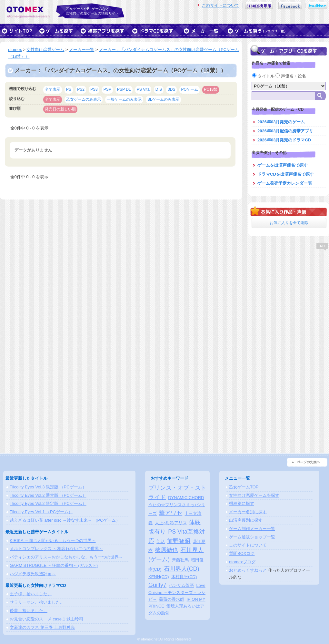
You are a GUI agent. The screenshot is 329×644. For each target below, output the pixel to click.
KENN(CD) (159, 577)
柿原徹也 (166, 550)
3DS (172, 89)
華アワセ (171, 513)
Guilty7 (157, 585)
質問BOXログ (242, 553)
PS (69, 89)
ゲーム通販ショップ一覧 (252, 537)
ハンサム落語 (181, 585)
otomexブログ (242, 562)
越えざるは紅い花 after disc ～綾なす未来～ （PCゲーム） (65, 520)
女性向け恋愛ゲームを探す (254, 495)
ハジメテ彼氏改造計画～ (33, 574)
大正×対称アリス (171, 523)
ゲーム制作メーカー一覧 (252, 529)
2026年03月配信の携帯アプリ (285, 131)
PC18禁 (211, 89)
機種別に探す (242, 503)
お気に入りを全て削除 (289, 223)
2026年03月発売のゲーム (281, 122)
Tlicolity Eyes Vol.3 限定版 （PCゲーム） (48, 487)
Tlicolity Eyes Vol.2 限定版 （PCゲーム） (48, 503)
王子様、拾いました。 (31, 594)
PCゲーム (189, 89)
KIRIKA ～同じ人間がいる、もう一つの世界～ (53, 541)
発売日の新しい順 (60, 109)
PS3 (94, 89)
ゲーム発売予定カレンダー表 (285, 183)
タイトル (264, 76)
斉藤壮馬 (180, 560)
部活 (161, 542)
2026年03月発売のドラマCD (284, 140)
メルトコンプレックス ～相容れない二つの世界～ (56, 549)
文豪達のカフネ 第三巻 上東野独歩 (42, 627)
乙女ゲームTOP (244, 487)
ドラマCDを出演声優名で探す (286, 174)
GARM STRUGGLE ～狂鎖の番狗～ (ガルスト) (54, 565)
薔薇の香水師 (172, 599)
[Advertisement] (289, 292)
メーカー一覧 (82, 50)
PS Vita (143, 89)
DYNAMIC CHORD (186, 498)
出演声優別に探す (246, 520)
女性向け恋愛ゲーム (45, 50)
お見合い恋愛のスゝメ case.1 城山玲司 (46, 619)
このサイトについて (220, 5)
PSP (107, 89)
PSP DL (124, 89)
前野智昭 (179, 541)
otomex (15, 50)
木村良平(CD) (184, 577)
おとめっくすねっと (248, 570)
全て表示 (53, 89)
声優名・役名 (291, 76)
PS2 (81, 89)
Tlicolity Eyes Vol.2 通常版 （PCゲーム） (48, 495)
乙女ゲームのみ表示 (84, 99)
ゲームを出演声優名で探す (283, 165)
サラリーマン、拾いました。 (37, 602)
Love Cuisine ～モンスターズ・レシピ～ (177, 593)
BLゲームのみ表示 (163, 99)
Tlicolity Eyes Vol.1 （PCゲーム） (41, 512)
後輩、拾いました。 (29, 611)
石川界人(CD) (182, 569)
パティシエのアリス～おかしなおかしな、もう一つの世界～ (66, 557)
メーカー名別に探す (248, 512)
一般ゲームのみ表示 (124, 99)
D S (159, 89)
